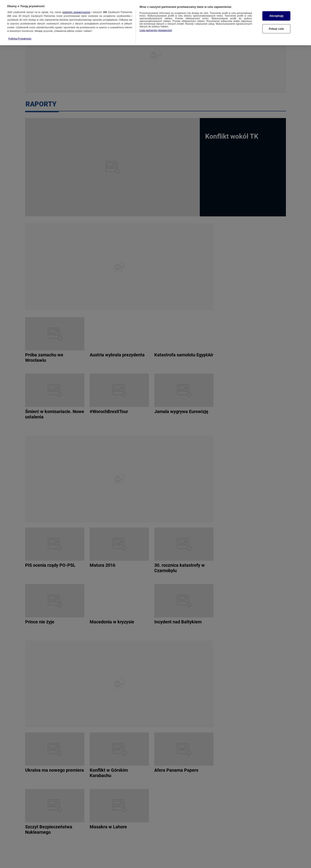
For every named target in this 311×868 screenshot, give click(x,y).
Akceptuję (276, 12)
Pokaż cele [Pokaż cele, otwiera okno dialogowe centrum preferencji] (276, 25)
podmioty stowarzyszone (76, 8)
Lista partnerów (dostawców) (156, 26)
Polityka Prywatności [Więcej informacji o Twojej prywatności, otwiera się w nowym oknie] (20, 34)
